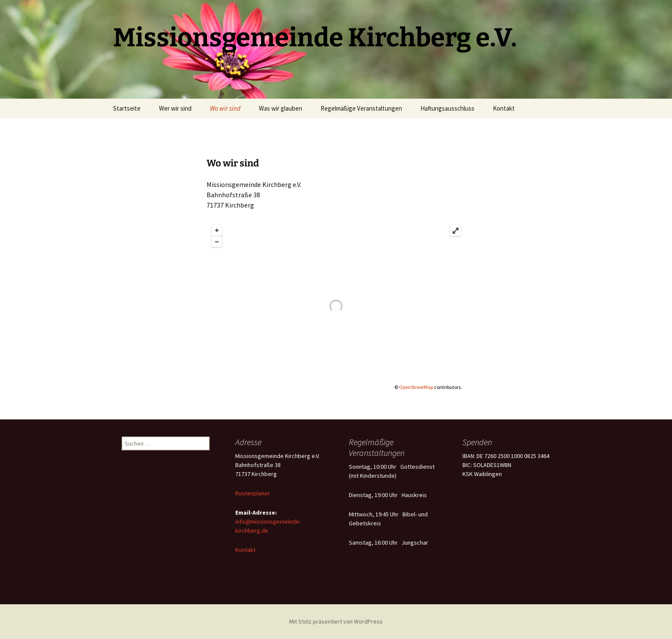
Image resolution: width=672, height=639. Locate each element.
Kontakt (504, 108)
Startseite (127, 108)
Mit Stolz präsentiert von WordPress (336, 621)
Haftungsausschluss (447, 108)
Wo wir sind (225, 108)
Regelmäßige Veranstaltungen (361, 108)
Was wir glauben (280, 108)
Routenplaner (253, 493)
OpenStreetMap (416, 387)
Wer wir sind (175, 108)
